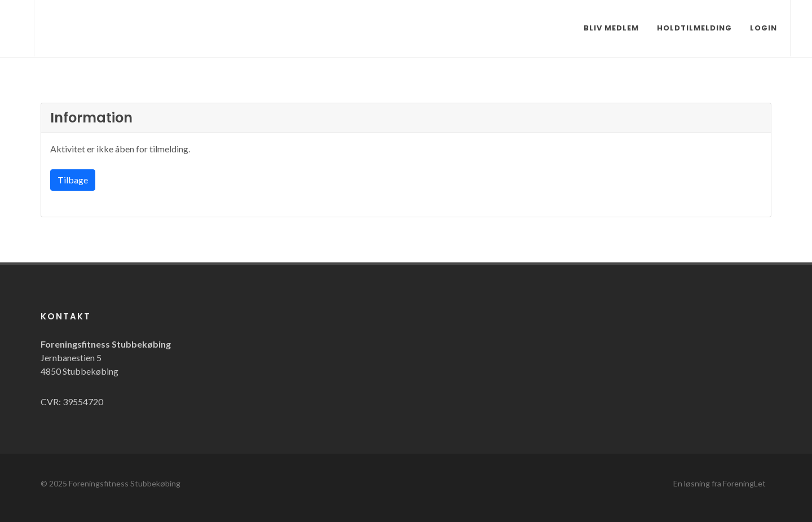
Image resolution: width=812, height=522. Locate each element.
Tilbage (73, 180)
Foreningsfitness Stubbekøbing (125, 483)
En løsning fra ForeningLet (720, 483)
